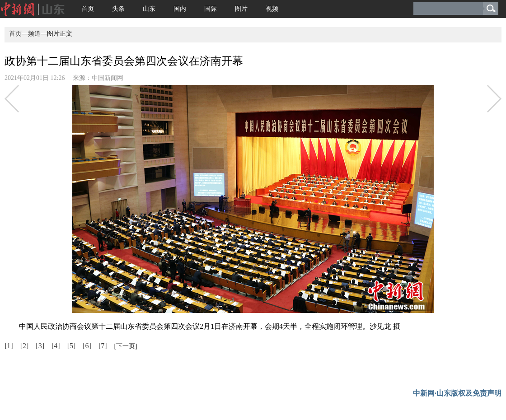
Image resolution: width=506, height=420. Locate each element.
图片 (241, 9)
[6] (87, 346)
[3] (40, 346)
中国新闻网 (108, 78)
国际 (211, 9)
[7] (103, 346)
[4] (56, 346)
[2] (25, 346)
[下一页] (126, 346)
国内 (180, 9)
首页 (88, 9)
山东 (149, 9)
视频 (272, 9)
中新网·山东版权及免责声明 (457, 393)
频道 (34, 34)
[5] (72, 346)
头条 (118, 9)
